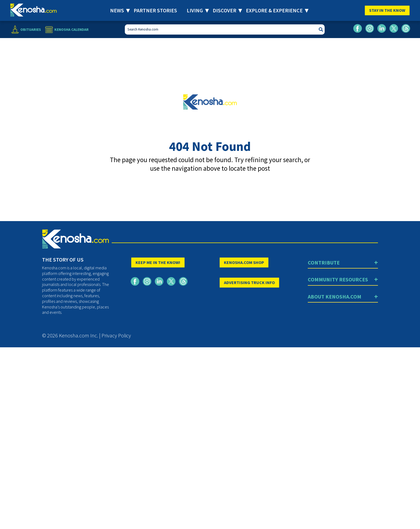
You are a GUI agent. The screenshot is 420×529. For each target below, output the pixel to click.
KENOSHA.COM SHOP (244, 262)
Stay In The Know (387, 10)
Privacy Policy (116, 335)
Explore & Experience (274, 10)
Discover (224, 10)
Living (195, 10)
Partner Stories (155, 10)
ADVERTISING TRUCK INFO (249, 282)
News (117, 10)
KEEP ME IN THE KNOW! (158, 262)
